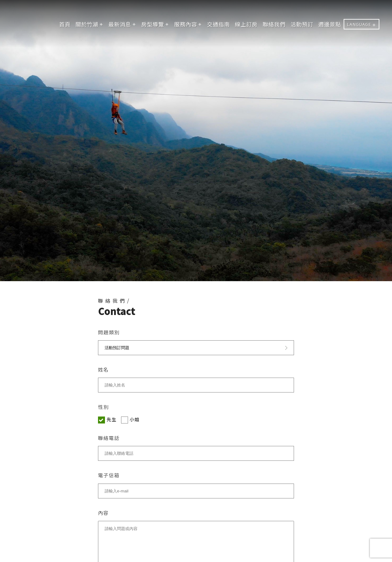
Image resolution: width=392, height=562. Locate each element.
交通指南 (218, 24)
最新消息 (120, 24)
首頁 (65, 24)
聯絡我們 (274, 24)
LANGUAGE (359, 24)
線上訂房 (246, 24)
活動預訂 (302, 24)
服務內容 (186, 24)
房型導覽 (153, 24)
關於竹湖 (87, 24)
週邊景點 (330, 24)
